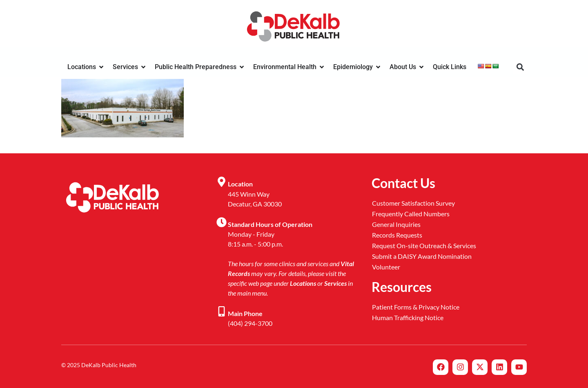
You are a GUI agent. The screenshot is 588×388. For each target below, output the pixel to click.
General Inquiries (396, 224)
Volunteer (386, 267)
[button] (520, 67)
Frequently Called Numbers (411, 214)
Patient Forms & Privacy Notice (416, 307)
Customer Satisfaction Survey (413, 203)
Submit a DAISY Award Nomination (422, 256)
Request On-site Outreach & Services (424, 246)
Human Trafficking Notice (408, 317)
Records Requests (397, 235)
